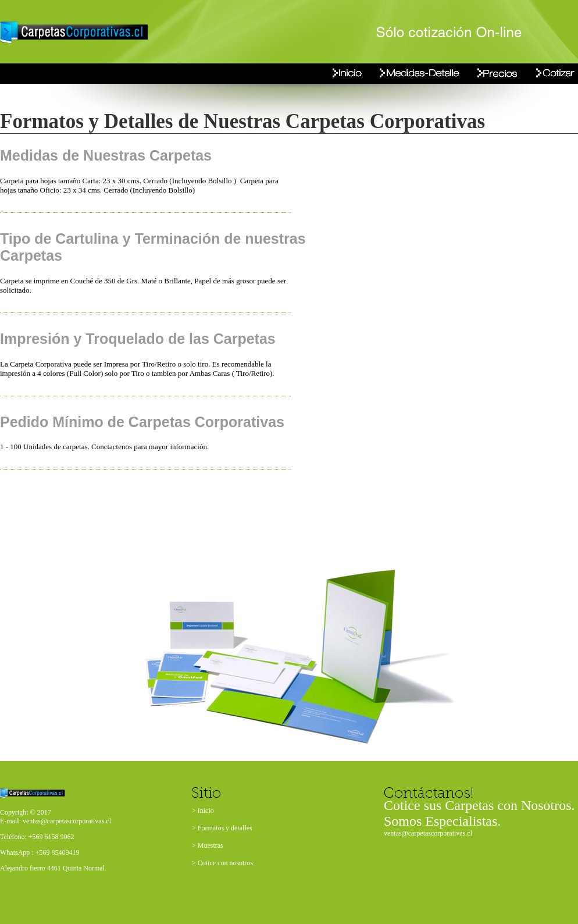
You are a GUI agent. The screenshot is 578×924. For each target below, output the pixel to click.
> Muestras (208, 845)
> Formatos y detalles (222, 828)
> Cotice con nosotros (222, 863)
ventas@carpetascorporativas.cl (428, 833)
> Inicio (203, 811)
